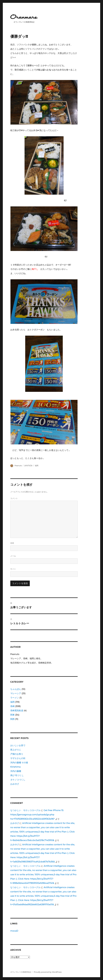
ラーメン (15, 698)
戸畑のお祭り (17, 754)
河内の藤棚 (16, 771)
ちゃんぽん (16, 689)
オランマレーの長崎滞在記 (21, 972)
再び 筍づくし (17, 775)
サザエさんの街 (18, 758)
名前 (12, 543)
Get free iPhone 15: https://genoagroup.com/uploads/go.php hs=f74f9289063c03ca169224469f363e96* (37, 815)
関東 (12, 715)
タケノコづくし (18, 780)
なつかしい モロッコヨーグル (25, 810)
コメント (14, 498)
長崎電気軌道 (17, 711)
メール (13, 556)
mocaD (14, 931)
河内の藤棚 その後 (19, 763)
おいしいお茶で (18, 745)
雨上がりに (16, 750)
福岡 (37, 466)
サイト (13, 569)
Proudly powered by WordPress (48, 972)
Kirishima (15, 767)
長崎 (12, 706)
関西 (12, 719)
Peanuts (18, 466)
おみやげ (15, 784)
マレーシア (16, 693)
